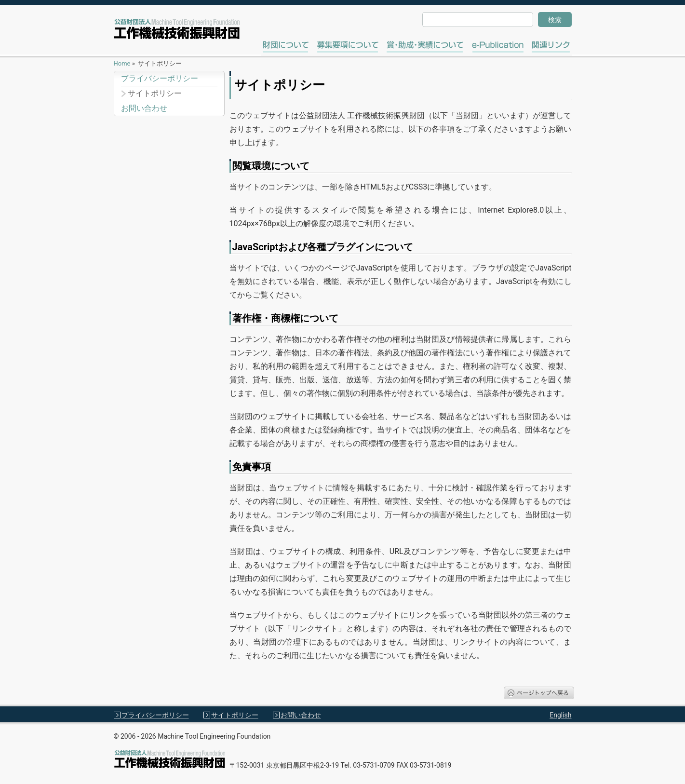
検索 (555, 20)
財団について (290, 46)
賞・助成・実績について (431, 46)
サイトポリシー (155, 94)
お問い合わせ (144, 108)
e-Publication (498, 46)
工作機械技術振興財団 (177, 29)
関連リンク (554, 46)
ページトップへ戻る (539, 693)
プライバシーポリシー (160, 79)
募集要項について (352, 46)
